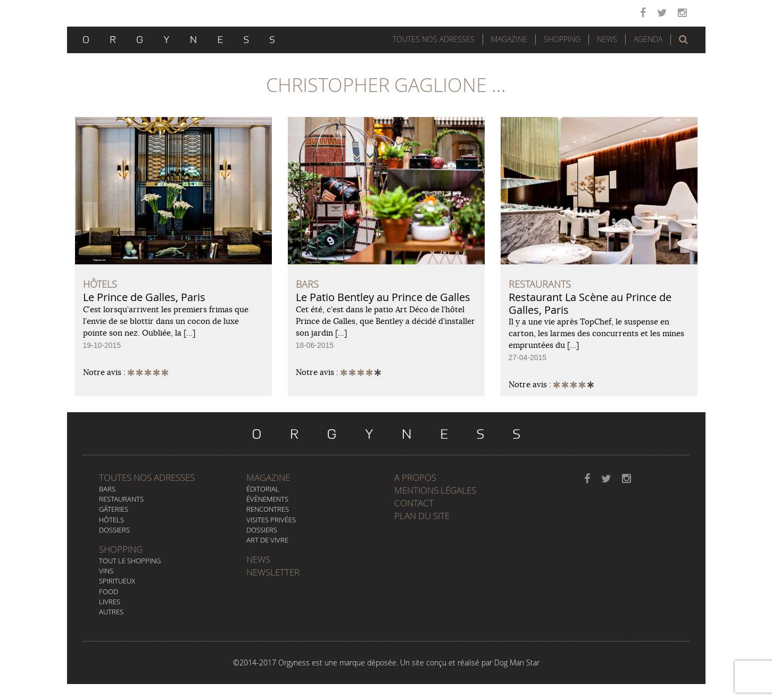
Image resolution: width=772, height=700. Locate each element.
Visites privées (271, 520)
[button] (683, 39)
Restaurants (121, 499)
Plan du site (422, 516)
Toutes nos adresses (147, 477)
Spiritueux (117, 581)
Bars (107, 489)
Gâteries (114, 509)
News (607, 39)
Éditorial (263, 489)
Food (109, 591)
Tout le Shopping (130, 561)
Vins (106, 571)
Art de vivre (267, 540)
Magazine (509, 39)
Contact (414, 503)
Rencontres (268, 509)
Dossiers (114, 530)
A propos (415, 477)
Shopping (562, 39)
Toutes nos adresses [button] (434, 39)
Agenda (648, 39)
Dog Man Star (517, 662)
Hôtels (111, 520)
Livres (110, 602)
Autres (111, 612)
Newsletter (273, 572)
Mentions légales (435, 490)
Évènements (267, 499)
